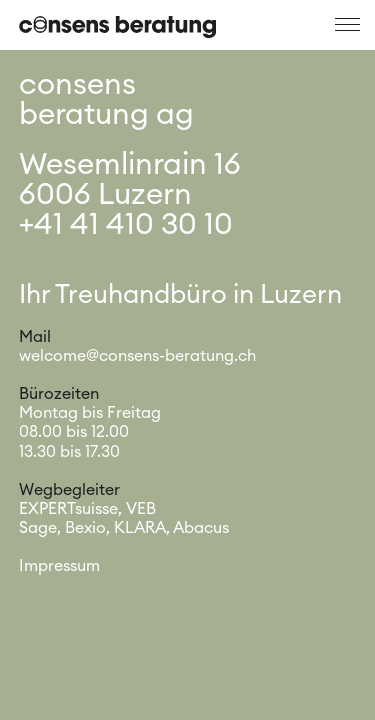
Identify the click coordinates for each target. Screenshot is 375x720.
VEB (141, 509)
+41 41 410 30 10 (126, 225)
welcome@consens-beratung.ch (137, 356)
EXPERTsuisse (68, 509)
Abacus (201, 528)
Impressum (59, 566)
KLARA (140, 528)
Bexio (85, 528)
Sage (38, 528)
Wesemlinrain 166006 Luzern (130, 180)
